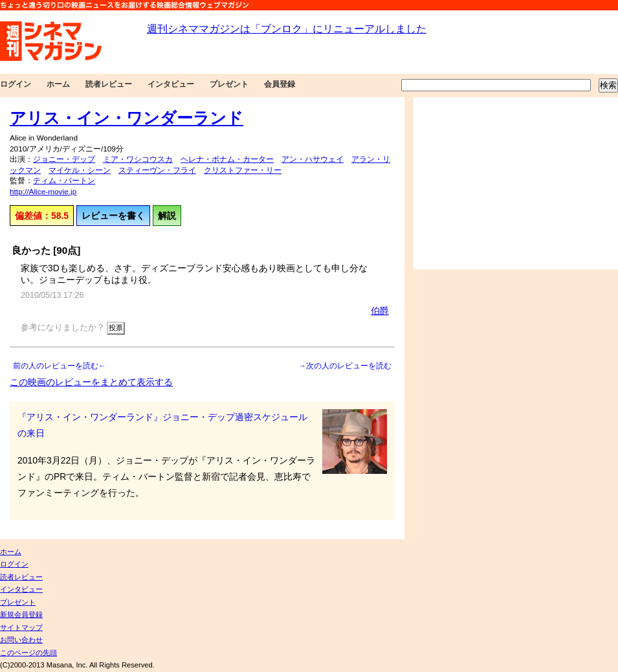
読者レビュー (109, 84)
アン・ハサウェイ (313, 159)
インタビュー (171, 84)
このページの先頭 (28, 653)
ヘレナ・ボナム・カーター (227, 159)
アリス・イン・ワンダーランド (127, 118)
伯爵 (380, 311)
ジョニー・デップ (64, 159)
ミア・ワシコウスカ (138, 159)
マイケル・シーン (80, 170)
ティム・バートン (64, 181)
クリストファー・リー (243, 170)
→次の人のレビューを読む (345, 366)
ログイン (16, 84)
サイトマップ (21, 627)
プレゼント (229, 84)
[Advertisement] (516, 183)
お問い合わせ (21, 640)
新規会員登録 (21, 614)
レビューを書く (113, 216)
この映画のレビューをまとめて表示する (91, 382)
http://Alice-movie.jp (43, 192)
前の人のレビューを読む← (60, 366)
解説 (167, 216)
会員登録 (280, 84)
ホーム (58, 84)
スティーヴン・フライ (157, 170)
